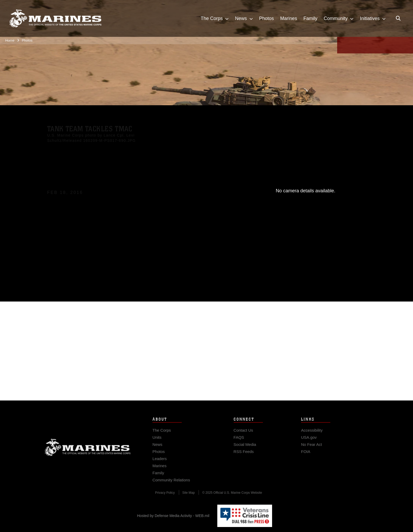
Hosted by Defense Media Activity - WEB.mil (173, 516)
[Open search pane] (398, 18)
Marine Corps (88, 450)
